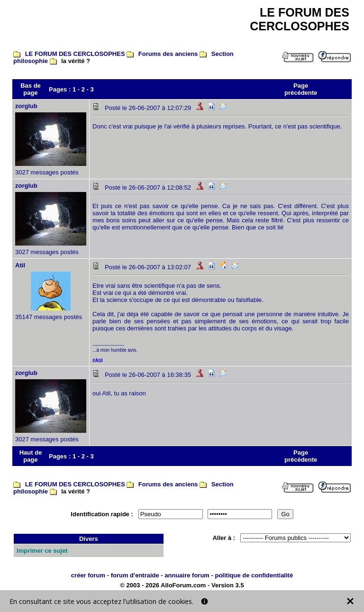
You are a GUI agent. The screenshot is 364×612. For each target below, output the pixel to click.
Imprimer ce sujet (42, 551)
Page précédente (301, 89)
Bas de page (31, 89)
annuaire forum (187, 575)
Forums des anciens (168, 54)
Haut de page (31, 456)
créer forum (88, 575)
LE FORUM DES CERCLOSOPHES (75, 54)
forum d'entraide (135, 575)
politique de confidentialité (254, 575)
